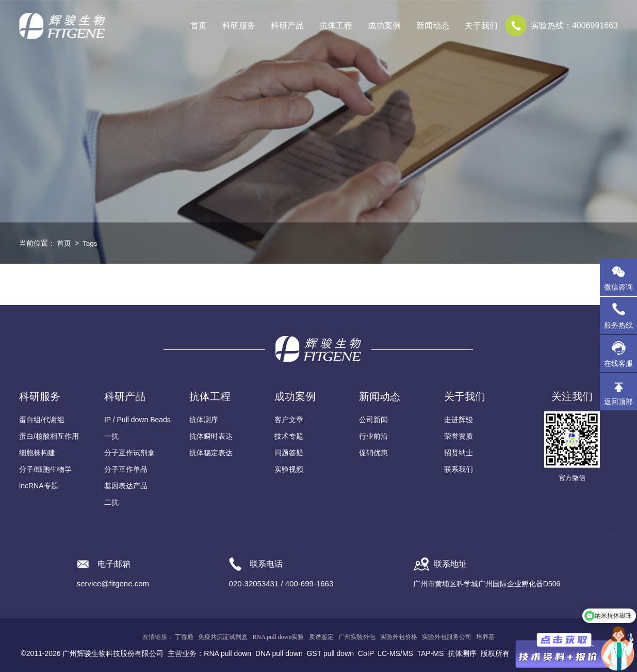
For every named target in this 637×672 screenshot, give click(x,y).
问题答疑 (289, 453)
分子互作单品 (126, 469)
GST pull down (330, 653)
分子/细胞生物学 (45, 469)
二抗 (111, 502)
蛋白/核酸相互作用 (49, 436)
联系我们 (459, 469)
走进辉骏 (459, 420)
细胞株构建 (37, 453)
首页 (199, 26)
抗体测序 (204, 420)
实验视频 (289, 469)
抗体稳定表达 (211, 453)
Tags (90, 243)
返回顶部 (618, 402)
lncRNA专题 (38, 486)
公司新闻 (373, 420)
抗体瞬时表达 (211, 436)
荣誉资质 (459, 436)
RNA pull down (227, 653)
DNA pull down (279, 653)
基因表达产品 (126, 486)
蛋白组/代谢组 (42, 420)
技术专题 (289, 436)
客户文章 (289, 420)
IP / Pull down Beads (137, 420)
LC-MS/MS (396, 653)
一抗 (111, 436)
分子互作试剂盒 (129, 453)
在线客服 (618, 363)
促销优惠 (373, 453)
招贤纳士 (459, 453)
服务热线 (620, 315)
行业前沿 (373, 436)
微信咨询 (618, 287)
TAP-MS (430, 653)
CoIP (366, 653)
